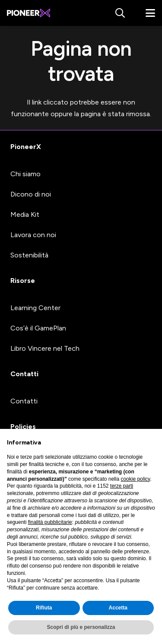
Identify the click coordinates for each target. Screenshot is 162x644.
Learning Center (35, 308)
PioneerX (26, 147)
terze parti (122, 486)
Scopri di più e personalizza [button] (81, 627)
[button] (120, 13)
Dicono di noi (31, 194)
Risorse (23, 281)
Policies (23, 427)
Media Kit (25, 214)
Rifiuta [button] (44, 608)
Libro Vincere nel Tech (45, 348)
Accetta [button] (118, 608)
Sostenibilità (29, 255)
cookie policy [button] (135, 479)
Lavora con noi (33, 235)
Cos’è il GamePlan (38, 328)
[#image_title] (29, 13)
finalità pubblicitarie (50, 522)
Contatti (24, 374)
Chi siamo (25, 174)
